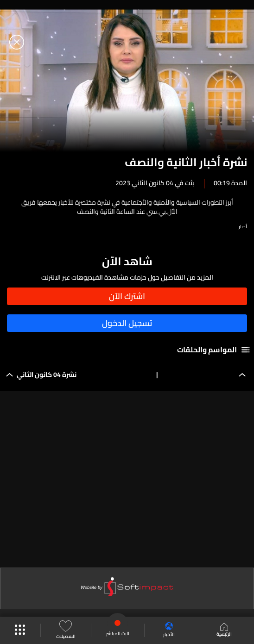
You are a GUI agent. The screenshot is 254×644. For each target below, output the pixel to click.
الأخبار (169, 630)
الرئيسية (224, 631)
